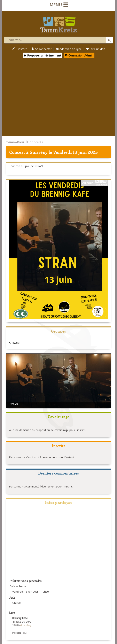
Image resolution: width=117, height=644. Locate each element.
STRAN (14, 343)
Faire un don (96, 49)
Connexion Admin (79, 55)
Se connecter (41, 49)
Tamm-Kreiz (15, 142)
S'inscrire (20, 49)
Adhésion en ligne (69, 49)
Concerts (36, 142)
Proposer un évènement (42, 55)
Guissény (38, 152)
